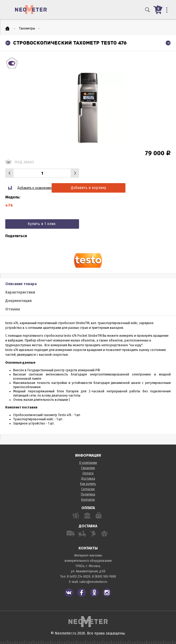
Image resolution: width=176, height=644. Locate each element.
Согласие (88, 489)
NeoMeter (31, 10)
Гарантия (88, 468)
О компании (88, 463)
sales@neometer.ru (93, 582)
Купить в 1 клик (42, 224)
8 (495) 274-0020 (79, 577)
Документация (18, 301)
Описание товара (21, 284)
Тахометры (27, 28)
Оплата (88, 473)
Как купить (88, 484)
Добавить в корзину (89, 188)
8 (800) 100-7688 (104, 577)
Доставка (88, 479)
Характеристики (20, 292)
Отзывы (13, 309)
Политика (88, 494)
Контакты (88, 500)
